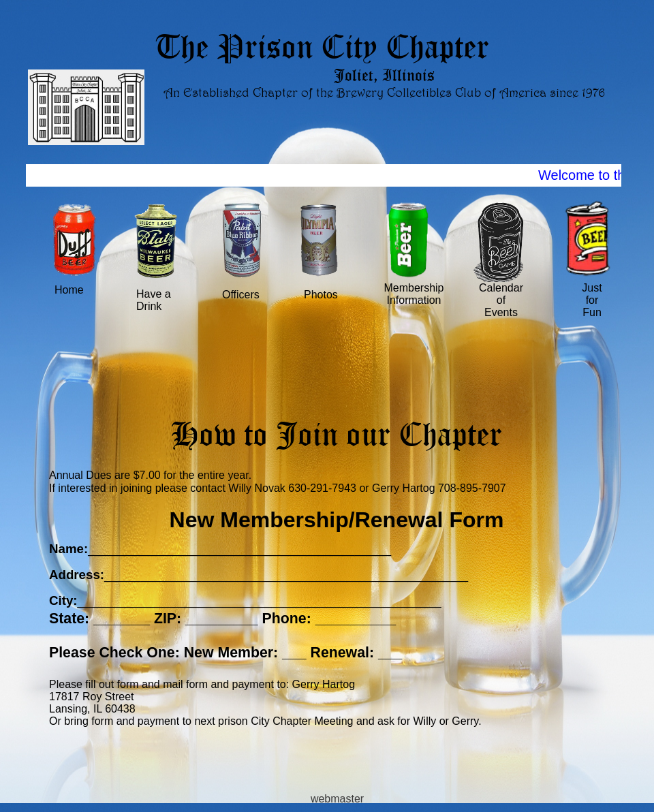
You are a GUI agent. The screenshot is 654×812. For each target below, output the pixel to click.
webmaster (337, 799)
